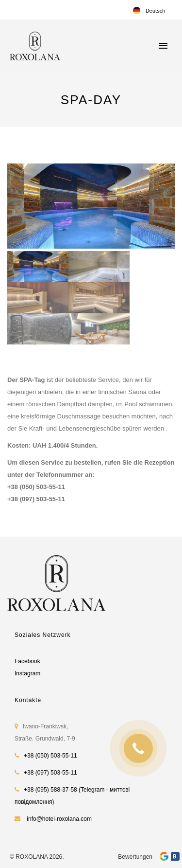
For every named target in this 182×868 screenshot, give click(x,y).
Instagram (27, 673)
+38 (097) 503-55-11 (50, 773)
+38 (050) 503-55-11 (50, 756)
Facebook (27, 661)
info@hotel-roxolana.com (59, 819)
